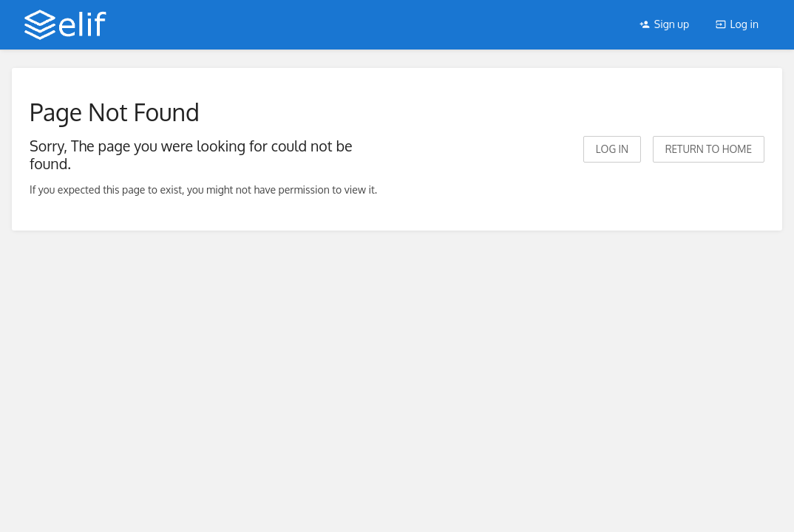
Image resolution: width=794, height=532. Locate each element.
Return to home (709, 149)
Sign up (664, 24)
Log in (737, 24)
